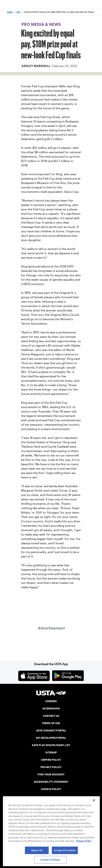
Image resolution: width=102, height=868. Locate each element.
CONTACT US (51, 716)
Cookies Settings (50, 860)
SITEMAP (51, 752)
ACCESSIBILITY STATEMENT (51, 782)
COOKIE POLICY (51, 789)
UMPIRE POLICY (51, 760)
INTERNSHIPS (51, 709)
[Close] (94, 800)
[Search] (98, 12)
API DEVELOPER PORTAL (51, 738)
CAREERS (51, 701)
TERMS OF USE (51, 723)
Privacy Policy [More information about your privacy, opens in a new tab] (84, 841)
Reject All (37, 850)
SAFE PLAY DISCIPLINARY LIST (51, 745)
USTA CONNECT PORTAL (51, 731)
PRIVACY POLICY (51, 767)
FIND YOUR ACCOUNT (51, 774)
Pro (18, 12)
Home (10, 12)
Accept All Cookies (65, 850)
